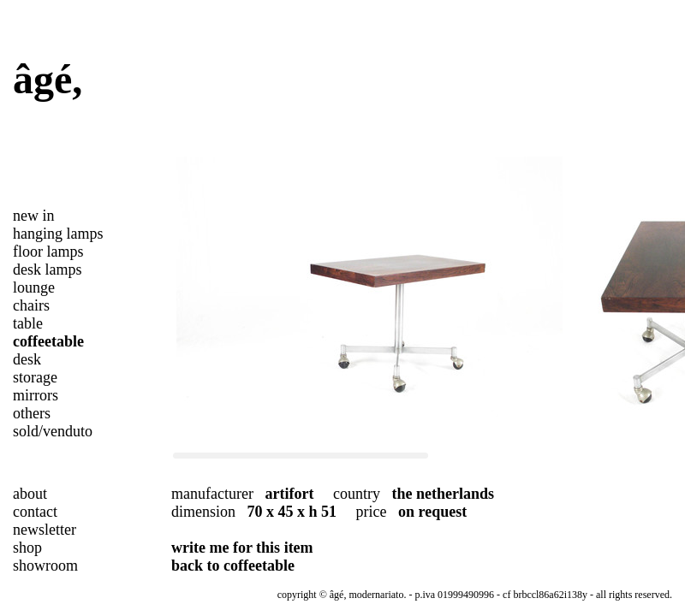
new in (34, 216)
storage (35, 377)
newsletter (45, 530)
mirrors (36, 395)
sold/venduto (53, 431)
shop (27, 548)
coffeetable (48, 341)
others (32, 413)
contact (35, 512)
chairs (31, 305)
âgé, (48, 79)
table (28, 323)
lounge (34, 287)
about (30, 494)
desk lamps (48, 269)
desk (27, 359)
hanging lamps (58, 234)
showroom (45, 566)
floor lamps (48, 252)
